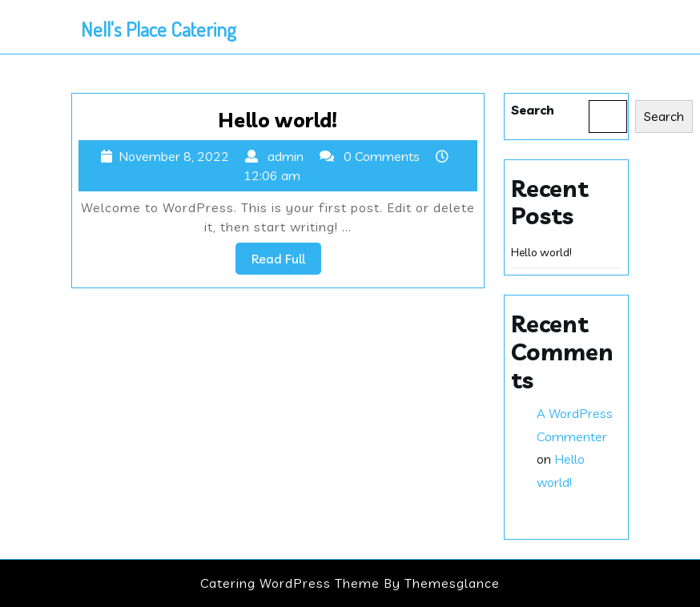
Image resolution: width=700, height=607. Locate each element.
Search (533, 110)
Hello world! (278, 120)
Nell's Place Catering (159, 29)
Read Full (286, 261)
